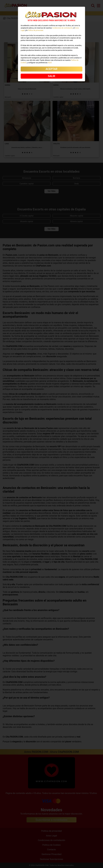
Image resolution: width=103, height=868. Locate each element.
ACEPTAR (51, 69)
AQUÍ (50, 63)
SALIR (51, 76)
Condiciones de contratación (62, 28)
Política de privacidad (35, 30)
